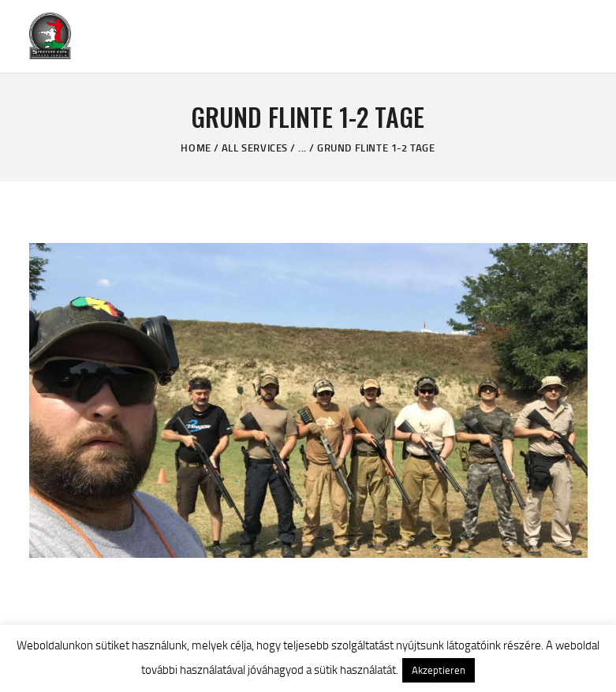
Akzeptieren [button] (439, 670)
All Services (255, 148)
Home (196, 148)
